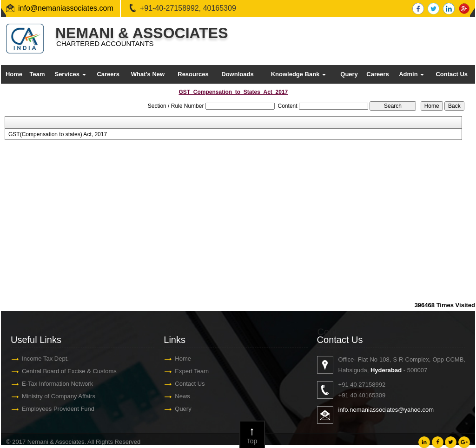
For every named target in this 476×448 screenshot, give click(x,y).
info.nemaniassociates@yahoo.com (387, 410)
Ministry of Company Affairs (58, 396)
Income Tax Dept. (45, 359)
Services (70, 74)
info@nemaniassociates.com (66, 8)
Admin (411, 74)
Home (14, 74)
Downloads (237, 74)
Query (349, 74)
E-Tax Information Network (57, 384)
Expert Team (191, 371)
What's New (148, 74)
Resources (193, 74)
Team (37, 74)
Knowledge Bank (298, 74)
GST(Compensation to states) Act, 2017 (58, 134)
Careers (108, 74)
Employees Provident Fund (58, 409)
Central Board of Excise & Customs (69, 371)
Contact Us (452, 74)
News (182, 396)
